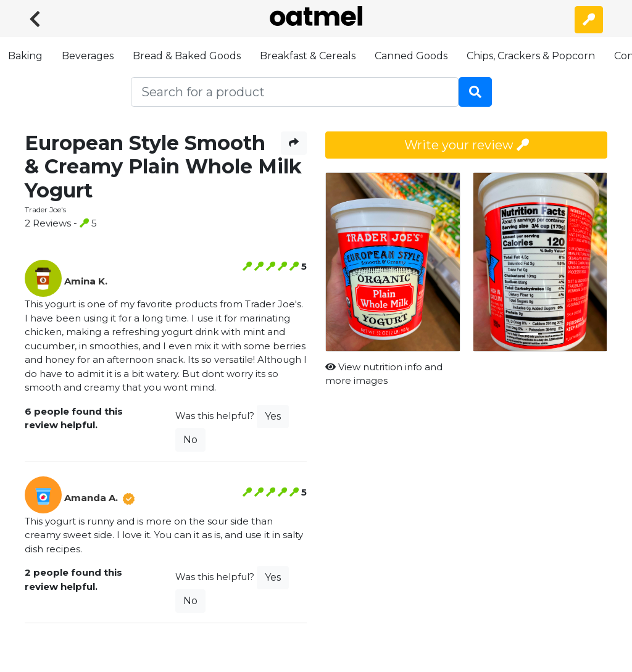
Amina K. (86, 281)
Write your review (467, 145)
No (190, 440)
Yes (273, 416)
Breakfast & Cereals (308, 56)
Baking (25, 56)
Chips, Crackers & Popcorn (531, 56)
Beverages (88, 56)
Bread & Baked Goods (187, 56)
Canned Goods (411, 56)
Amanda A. (91, 498)
